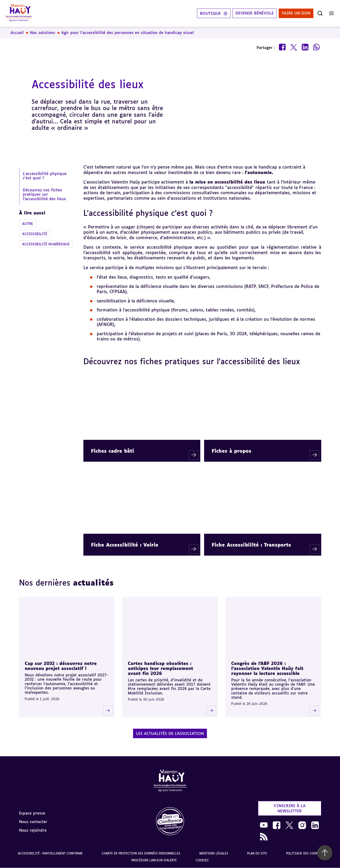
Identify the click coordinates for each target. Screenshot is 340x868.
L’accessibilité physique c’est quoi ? (45, 176)
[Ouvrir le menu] (331, 13)
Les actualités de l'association (170, 733)
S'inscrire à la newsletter (290, 808)
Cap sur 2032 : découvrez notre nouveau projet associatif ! (61, 666)
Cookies (202, 860)
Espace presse (32, 813)
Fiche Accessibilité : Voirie (125, 545)
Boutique (210, 13)
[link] (170, 822)
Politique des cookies (304, 853)
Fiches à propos (232, 451)
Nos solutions (43, 33)
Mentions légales (214, 853)
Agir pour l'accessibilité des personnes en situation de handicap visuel (128, 33)
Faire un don (296, 13)
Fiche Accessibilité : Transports (251, 545)
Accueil (17, 33)
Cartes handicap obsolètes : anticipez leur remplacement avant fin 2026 (160, 668)
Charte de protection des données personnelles (141, 853)
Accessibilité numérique (46, 244)
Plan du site (257, 853)
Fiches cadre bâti (113, 451)
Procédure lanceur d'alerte (154, 860)
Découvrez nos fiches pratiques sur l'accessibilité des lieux (44, 194)
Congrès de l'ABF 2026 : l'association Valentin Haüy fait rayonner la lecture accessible (267, 668)
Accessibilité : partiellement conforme (50, 853)
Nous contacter (33, 822)
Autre (28, 224)
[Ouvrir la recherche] (320, 13)
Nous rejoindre (33, 830)
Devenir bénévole (255, 13)
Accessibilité (35, 234)
